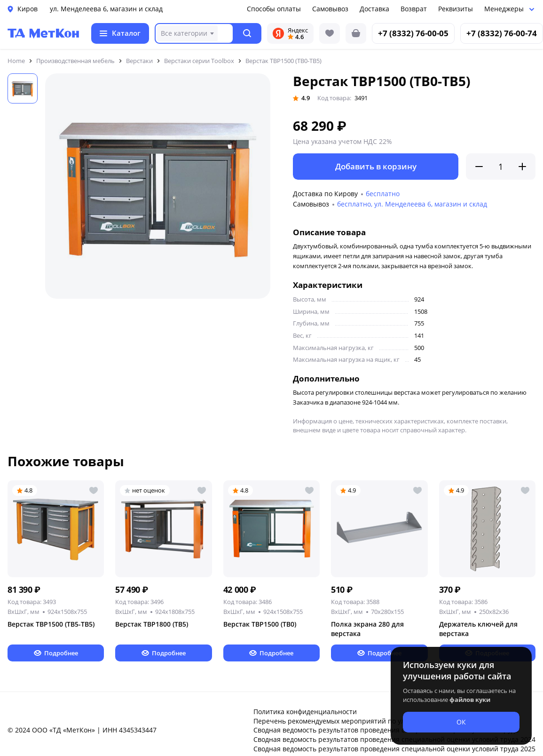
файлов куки (470, 700)
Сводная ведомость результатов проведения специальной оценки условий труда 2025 (394, 749)
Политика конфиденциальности (305, 712)
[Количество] (501, 167)
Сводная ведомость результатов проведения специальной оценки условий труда (386, 730)
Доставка (374, 9)
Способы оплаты (274, 9)
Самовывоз (330, 9)
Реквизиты (456, 9)
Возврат (414, 9)
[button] (248, 33)
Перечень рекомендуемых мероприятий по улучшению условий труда (369, 721)
